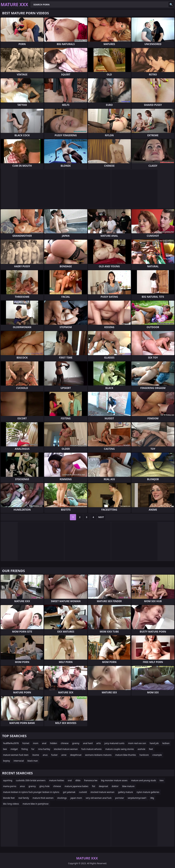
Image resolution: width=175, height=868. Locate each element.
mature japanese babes (76, 786)
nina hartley (44, 749)
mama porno (10, 786)
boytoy (6, 761)
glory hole (44, 786)
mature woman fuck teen (16, 755)
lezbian (166, 743)
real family (24, 798)
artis (99, 743)
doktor (115, 786)
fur (33, 749)
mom (36, 743)
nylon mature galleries (148, 792)
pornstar (120, 798)
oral (70, 780)
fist (94, 786)
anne (64, 755)
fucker (54, 755)
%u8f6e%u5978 (11, 743)
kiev (162, 780)
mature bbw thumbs (126, 755)
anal (44, 743)
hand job (154, 743)
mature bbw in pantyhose (36, 804)
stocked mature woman (66, 749)
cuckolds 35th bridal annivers (31, 780)
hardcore (144, 755)
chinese (65, 743)
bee (5, 749)
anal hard (88, 743)
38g (152, 798)
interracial (19, 761)
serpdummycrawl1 (137, 798)
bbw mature (128, 786)
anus (45, 755)
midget (14, 749)
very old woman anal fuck (99, 798)
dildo (78, 780)
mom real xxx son (137, 743)
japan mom (76, 798)
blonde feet (9, 798)
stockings (62, 798)
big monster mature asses (114, 780)
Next (101, 517)
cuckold (83, 792)
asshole (141, 749)
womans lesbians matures (98, 755)
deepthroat (76, 755)
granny (76, 743)
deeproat (103, 786)
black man (33, 761)
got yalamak (69, 792)
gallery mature (125, 792)
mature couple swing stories (120, 749)
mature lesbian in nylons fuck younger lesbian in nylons (31, 792)
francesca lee (91, 780)
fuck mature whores (92, 749)
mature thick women (43, 798)
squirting (8, 780)
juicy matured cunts (114, 743)
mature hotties (57, 780)
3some (36, 755)
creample (157, 755)
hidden (54, 743)
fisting (25, 749)
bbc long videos (11, 804)
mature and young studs (144, 780)
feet (151, 749)
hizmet (26, 743)
